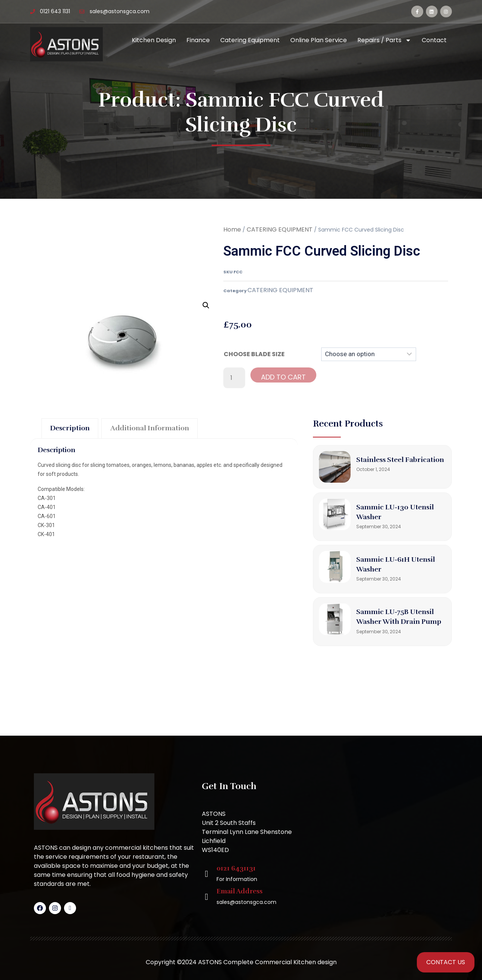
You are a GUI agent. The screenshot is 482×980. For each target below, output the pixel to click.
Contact (434, 40)
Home (232, 229)
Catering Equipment (250, 40)
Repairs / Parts (384, 40)
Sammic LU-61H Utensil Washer (387, 569)
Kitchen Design (154, 40)
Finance (198, 40)
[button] (206, 305)
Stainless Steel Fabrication (384, 464)
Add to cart (283, 377)
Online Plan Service (319, 40)
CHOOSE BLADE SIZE (254, 354)
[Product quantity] (234, 378)
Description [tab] (74, 429)
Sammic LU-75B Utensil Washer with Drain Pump (401, 626)
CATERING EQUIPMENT (280, 229)
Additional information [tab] (165, 429)
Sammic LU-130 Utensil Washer (400, 517)
